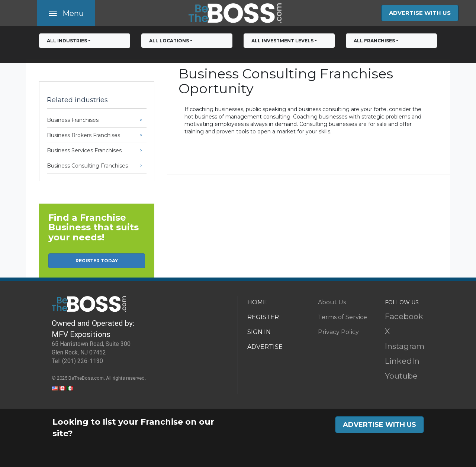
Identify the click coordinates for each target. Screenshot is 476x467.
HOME (257, 302)
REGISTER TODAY (97, 261)
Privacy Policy (338, 332)
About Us (332, 302)
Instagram (405, 346)
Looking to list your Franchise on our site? (133, 428)
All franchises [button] (374, 41)
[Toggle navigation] (66, 13)
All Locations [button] (169, 41)
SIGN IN (259, 332)
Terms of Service (342, 317)
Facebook (404, 316)
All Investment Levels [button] (282, 41)
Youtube (401, 376)
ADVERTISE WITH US (420, 13)
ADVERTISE (265, 347)
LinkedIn (402, 361)
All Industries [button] (67, 41)
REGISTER (263, 317)
